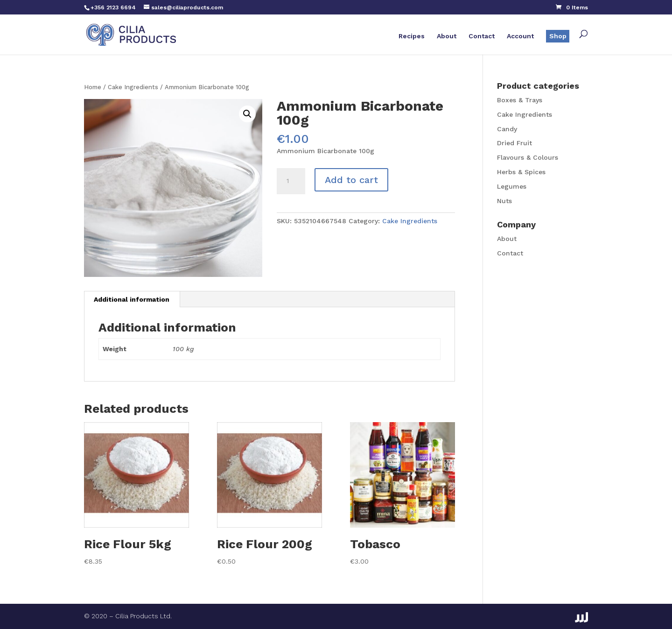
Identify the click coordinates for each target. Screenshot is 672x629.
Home (93, 87)
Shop (558, 36)
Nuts (504, 201)
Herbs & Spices (521, 172)
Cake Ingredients (133, 87)
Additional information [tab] (132, 299)
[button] (247, 114)
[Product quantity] (291, 181)
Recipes (412, 36)
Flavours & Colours (528, 157)
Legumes (512, 186)
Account (520, 36)
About (447, 36)
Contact (482, 36)
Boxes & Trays (520, 100)
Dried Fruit (514, 143)
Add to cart (351, 180)
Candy (507, 129)
